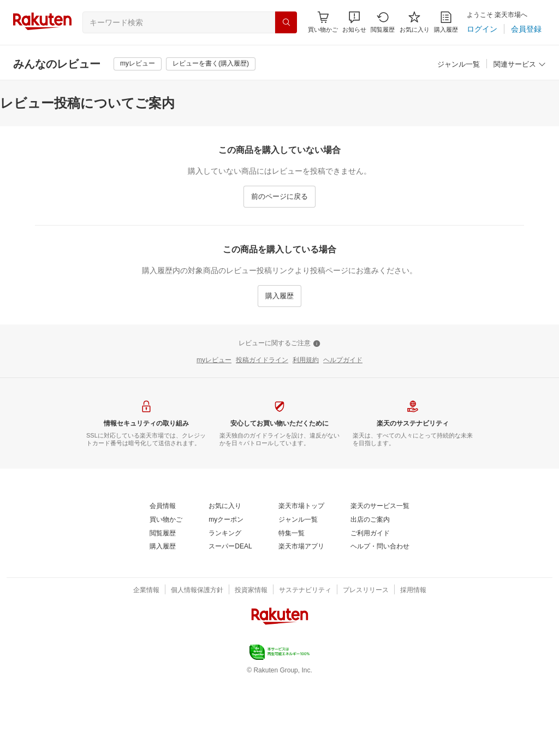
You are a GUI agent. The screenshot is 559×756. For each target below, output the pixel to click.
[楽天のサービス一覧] (380, 506)
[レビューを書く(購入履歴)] (211, 64)
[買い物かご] (166, 520)
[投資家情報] (251, 590)
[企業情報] (146, 590)
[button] (354, 22)
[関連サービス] (520, 65)
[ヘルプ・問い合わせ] (380, 547)
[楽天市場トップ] (301, 506)
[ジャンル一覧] (459, 65)
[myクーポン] (226, 520)
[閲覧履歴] (383, 22)
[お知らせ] (354, 22)
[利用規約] (306, 361)
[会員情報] (163, 506)
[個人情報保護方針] (197, 590)
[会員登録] (526, 29)
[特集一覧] (292, 534)
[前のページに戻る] (279, 197)
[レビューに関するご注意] (279, 344)
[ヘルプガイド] (343, 361)
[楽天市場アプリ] (301, 547)
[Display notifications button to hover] (323, 22)
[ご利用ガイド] (370, 534)
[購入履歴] (446, 22)
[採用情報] (413, 590)
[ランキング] (225, 534)
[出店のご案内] (370, 520)
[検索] (286, 22)
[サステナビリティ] (305, 590)
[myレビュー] (138, 64)
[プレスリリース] (366, 590)
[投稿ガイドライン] (262, 361)
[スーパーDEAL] (230, 547)
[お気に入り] (415, 22)
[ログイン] (482, 29)
